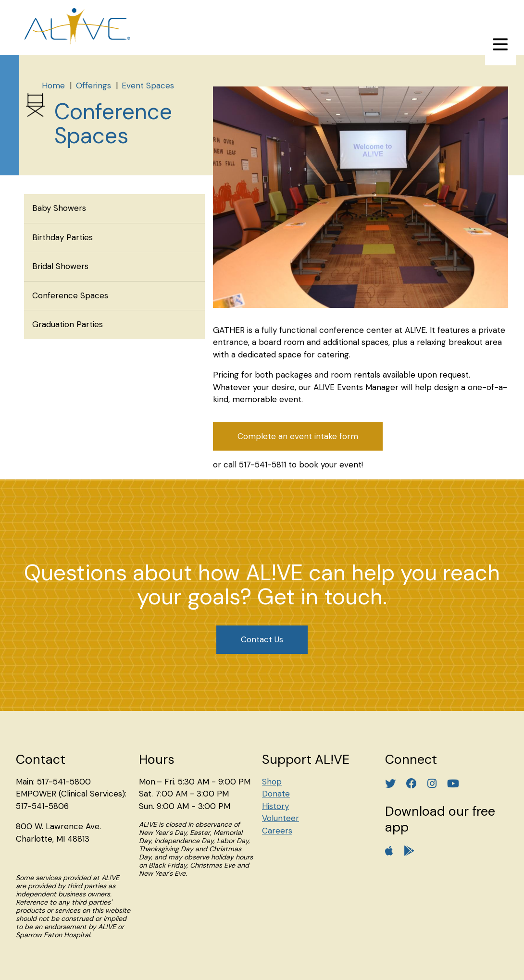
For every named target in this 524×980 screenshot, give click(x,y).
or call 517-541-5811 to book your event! (288, 465)
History (275, 806)
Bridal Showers (60, 266)
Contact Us (262, 639)
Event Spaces (148, 86)
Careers (277, 831)
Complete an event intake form (298, 436)
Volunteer (281, 818)
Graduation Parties (68, 324)
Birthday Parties (62, 237)
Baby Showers (59, 208)
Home (53, 86)
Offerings (94, 86)
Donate (276, 794)
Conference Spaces (70, 295)
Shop (272, 782)
